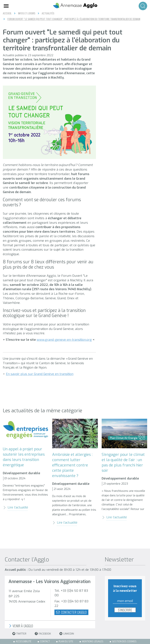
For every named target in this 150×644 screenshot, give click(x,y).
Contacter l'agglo (71, 612)
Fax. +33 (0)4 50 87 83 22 (71, 604)
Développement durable (22, 473)
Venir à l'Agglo (21, 626)
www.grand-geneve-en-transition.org (64, 340)
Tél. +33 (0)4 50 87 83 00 (71, 593)
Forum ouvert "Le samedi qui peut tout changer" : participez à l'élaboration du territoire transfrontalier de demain (74, 19)
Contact (45, 642)
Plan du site (66, 642)
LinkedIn (67, 634)
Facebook (43, 634)
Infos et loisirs (27, 13)
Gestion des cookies (124, 642)
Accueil (7, 13)
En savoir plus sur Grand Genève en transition (40, 374)
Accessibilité (24, 642)
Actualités (48, 13)
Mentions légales (93, 642)
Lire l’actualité (15, 507)
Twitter (19, 634)
